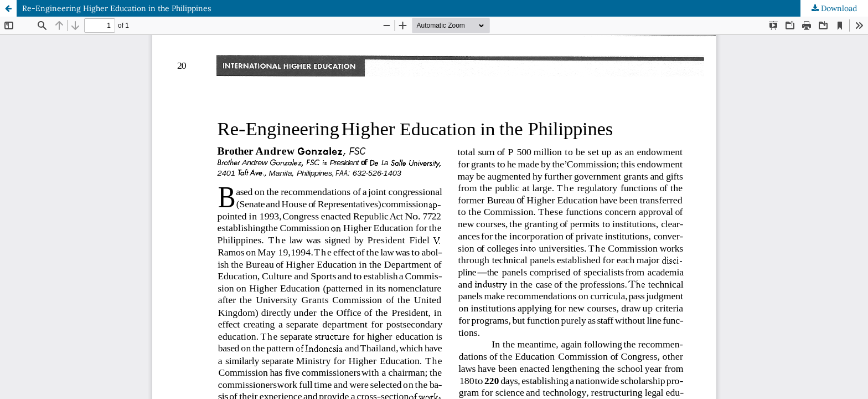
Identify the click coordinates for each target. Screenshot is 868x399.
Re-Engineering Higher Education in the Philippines (117, 8)
